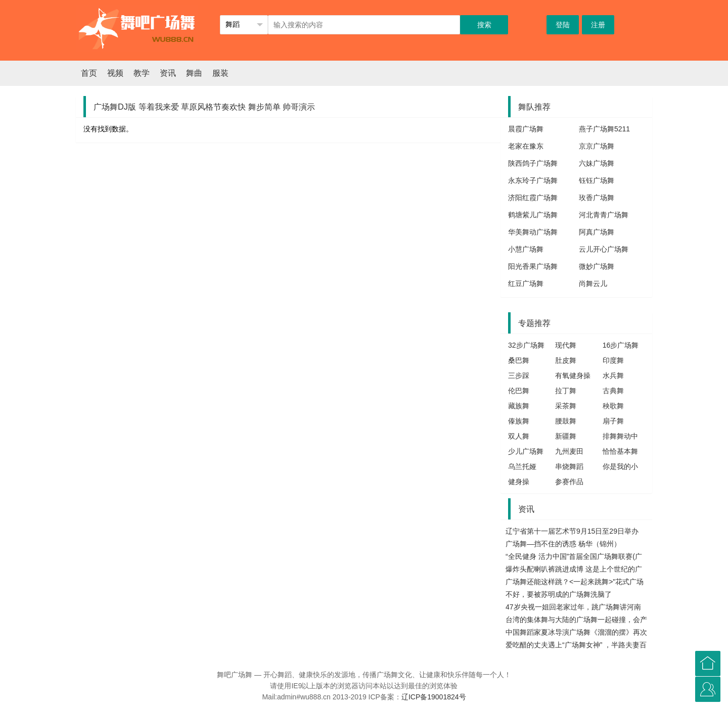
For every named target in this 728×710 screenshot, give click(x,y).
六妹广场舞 (597, 163)
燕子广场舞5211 (604, 129)
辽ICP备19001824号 (434, 697)
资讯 (168, 73)
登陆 (563, 25)
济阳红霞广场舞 (533, 198)
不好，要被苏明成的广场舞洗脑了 (559, 594)
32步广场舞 (526, 345)
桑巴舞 (519, 360)
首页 (89, 73)
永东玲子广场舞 (533, 180)
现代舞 (566, 345)
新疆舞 (566, 436)
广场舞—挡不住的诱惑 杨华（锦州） (563, 544)
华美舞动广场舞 (533, 232)
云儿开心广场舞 (604, 249)
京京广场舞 (597, 146)
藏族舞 (519, 406)
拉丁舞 (566, 391)
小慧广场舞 (526, 249)
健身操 (519, 482)
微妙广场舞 (597, 266)
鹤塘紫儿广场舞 (533, 215)
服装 (220, 73)
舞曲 (194, 73)
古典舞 (613, 391)
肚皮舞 (566, 360)
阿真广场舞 (597, 232)
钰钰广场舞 (597, 180)
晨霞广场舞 (526, 129)
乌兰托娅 (522, 466)
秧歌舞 (613, 406)
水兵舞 (613, 375)
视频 (115, 73)
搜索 (484, 25)
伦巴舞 (519, 391)
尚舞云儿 (593, 283)
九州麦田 (569, 451)
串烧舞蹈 (569, 466)
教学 (142, 73)
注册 (598, 25)
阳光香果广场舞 (533, 266)
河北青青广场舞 (604, 215)
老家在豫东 (526, 146)
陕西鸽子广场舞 (533, 163)
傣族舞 (519, 421)
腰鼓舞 (566, 421)
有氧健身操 (573, 375)
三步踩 (519, 375)
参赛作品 (569, 482)
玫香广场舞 (597, 198)
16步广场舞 (621, 345)
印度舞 (613, 360)
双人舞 (519, 436)
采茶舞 (566, 406)
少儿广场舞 (526, 451)
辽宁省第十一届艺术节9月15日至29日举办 (572, 531)
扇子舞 (613, 421)
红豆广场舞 (526, 283)
